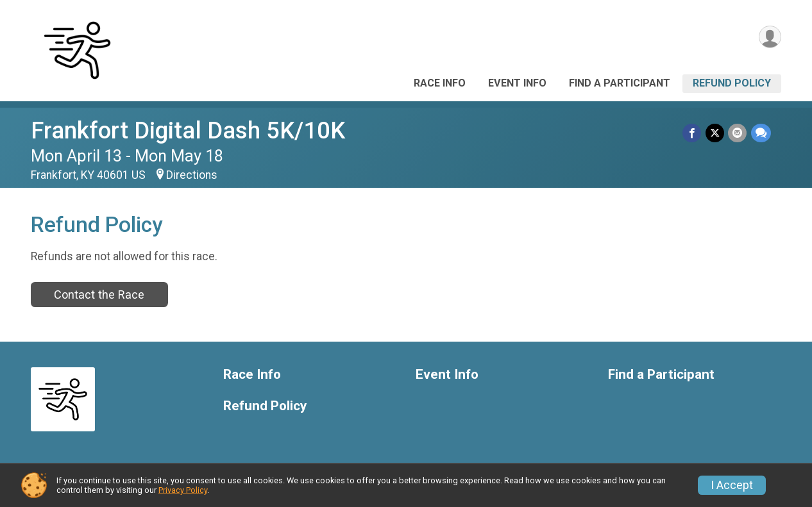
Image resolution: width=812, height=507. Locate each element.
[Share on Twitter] (715, 133)
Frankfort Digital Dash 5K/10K (188, 130)
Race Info (440, 83)
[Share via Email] (738, 133)
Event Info (517, 83)
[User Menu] (769, 37)
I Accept (732, 485)
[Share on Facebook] (693, 133)
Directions (192, 175)
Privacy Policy (183, 490)
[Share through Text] (761, 133)
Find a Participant (620, 83)
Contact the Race (99, 295)
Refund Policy (732, 83)
